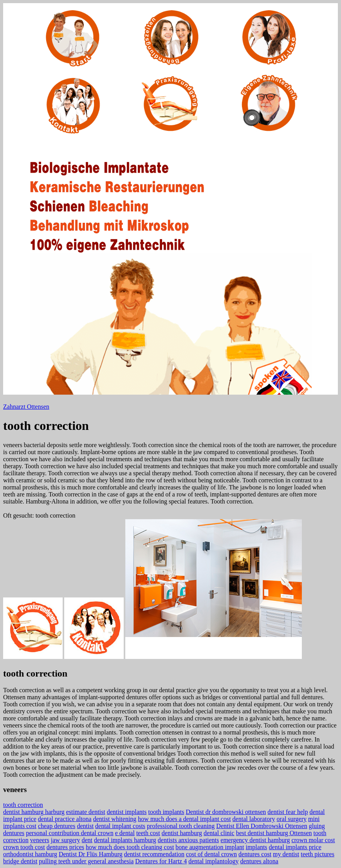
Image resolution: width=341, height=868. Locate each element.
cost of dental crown (211, 854)
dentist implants (127, 812)
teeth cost (148, 833)
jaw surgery (66, 840)
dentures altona (259, 861)
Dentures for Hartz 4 (161, 861)
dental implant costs (120, 826)
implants (256, 847)
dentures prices (65, 847)
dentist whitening (115, 819)
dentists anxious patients (188, 840)
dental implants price (295, 847)
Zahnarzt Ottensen (26, 407)
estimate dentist (86, 812)
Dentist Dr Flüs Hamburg (91, 854)
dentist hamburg (182, 833)
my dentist (286, 854)
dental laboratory (254, 819)
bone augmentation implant (210, 847)
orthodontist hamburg (30, 854)
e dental (125, 833)
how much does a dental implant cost (184, 819)
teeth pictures (318, 854)
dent (87, 840)
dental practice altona (65, 819)
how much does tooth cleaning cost (130, 847)
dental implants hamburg (125, 840)
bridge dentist (20, 861)
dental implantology (213, 861)
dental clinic (219, 833)
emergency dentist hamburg (255, 840)
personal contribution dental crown (70, 833)
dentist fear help (288, 812)
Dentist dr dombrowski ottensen (226, 812)
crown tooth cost (24, 847)
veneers (40, 840)
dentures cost (255, 854)
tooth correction (23, 805)
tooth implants (166, 812)
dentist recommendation (154, 854)
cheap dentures (57, 826)
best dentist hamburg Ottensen (274, 833)
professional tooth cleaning (181, 826)
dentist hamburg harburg (34, 812)
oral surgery (291, 819)
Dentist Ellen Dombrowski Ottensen (262, 826)
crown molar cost (313, 840)
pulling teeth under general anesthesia (87, 861)
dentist (85, 826)
